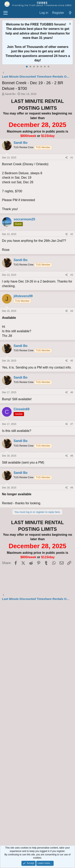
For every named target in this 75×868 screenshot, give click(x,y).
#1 (72, 158)
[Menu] (5, 13)
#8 (72, 456)
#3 (72, 275)
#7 (72, 424)
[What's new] (70, 13)
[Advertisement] (37, 724)
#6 (72, 392)
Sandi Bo (10, 94)
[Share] (66, 158)
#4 (72, 311)
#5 (72, 361)
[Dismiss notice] (69, 24)
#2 (72, 234)
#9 (72, 488)
